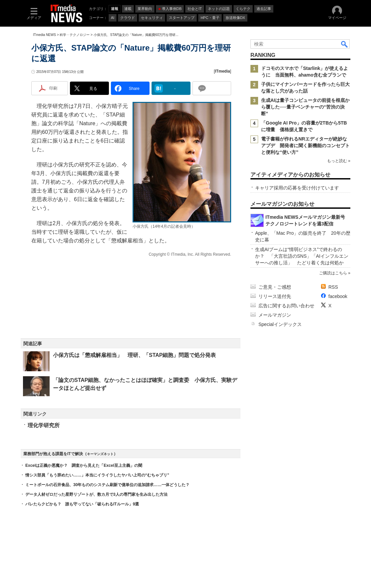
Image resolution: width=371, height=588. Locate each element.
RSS (333, 287)
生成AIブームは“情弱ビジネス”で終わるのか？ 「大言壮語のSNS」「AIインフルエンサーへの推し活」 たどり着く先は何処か (302, 256)
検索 (345, 44)
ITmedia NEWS (44, 35)
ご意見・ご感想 (275, 287)
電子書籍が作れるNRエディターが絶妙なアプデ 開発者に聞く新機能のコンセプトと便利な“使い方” (305, 146)
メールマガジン (275, 315)
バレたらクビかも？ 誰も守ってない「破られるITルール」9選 (82, 504)
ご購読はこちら (333, 273)
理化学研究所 (44, 425)
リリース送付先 (275, 296)
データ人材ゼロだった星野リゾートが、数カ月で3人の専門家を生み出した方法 (96, 494)
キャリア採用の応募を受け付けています (297, 188)
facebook (338, 296)
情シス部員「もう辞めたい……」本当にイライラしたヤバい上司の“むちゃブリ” (97, 475)
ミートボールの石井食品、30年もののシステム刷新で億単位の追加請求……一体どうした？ (107, 485)
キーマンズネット (100, 454)
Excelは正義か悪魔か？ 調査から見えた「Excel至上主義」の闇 (84, 465)
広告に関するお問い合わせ (286, 306)
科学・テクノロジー (75, 35)
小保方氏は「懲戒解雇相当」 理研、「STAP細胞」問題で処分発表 (134, 355)
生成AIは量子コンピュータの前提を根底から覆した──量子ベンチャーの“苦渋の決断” (305, 107)
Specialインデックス (280, 324)
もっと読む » (339, 161)
